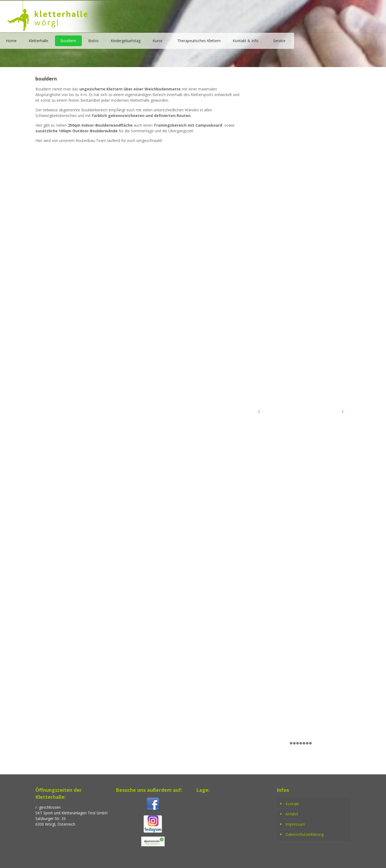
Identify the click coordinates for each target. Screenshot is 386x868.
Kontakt (292, 804)
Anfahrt (292, 814)
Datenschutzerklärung (305, 834)
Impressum (295, 824)
